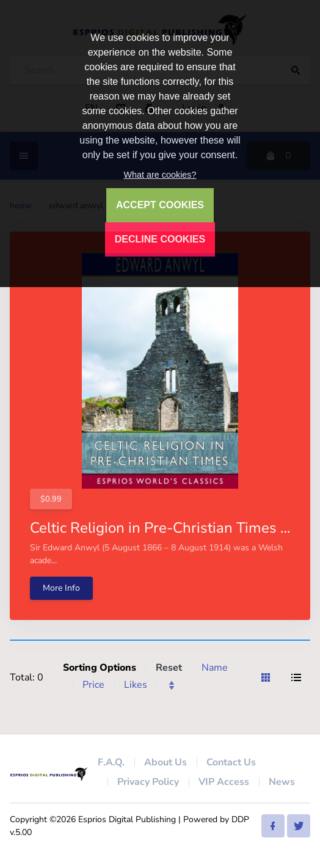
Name (215, 668)
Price (93, 685)
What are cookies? (160, 175)
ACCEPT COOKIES (160, 205)
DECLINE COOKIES (160, 239)
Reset (169, 668)
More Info (61, 588)
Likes (136, 685)
